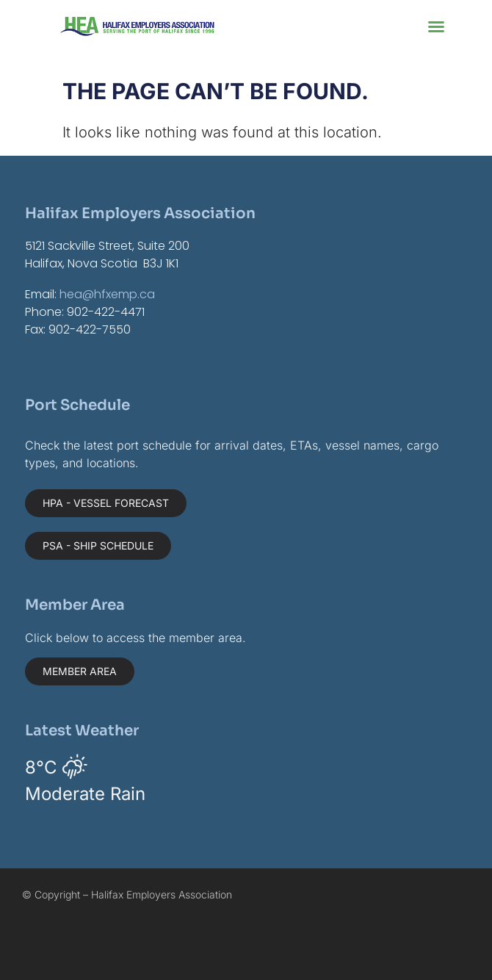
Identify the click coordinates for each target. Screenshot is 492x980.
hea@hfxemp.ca (107, 294)
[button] (436, 26)
